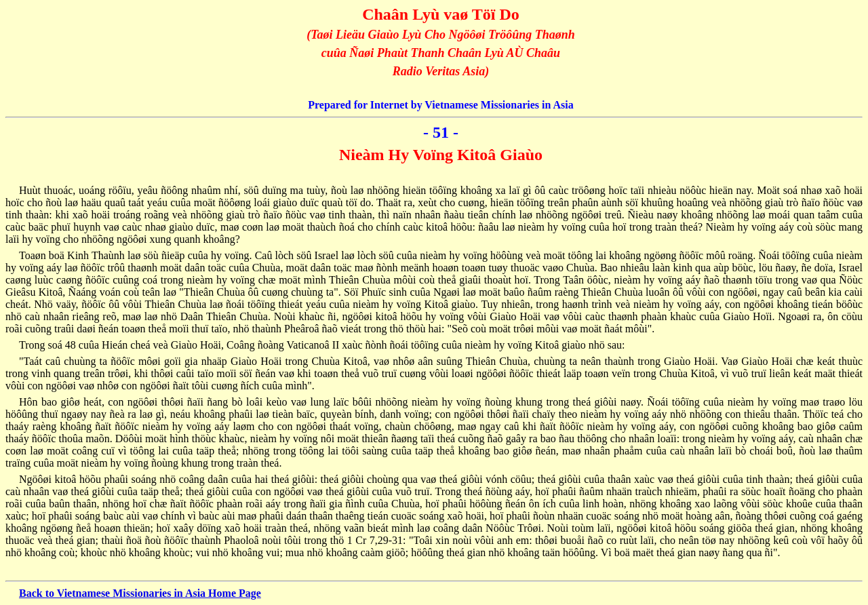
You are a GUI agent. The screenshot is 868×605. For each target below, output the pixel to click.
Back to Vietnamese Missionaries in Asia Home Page (140, 593)
